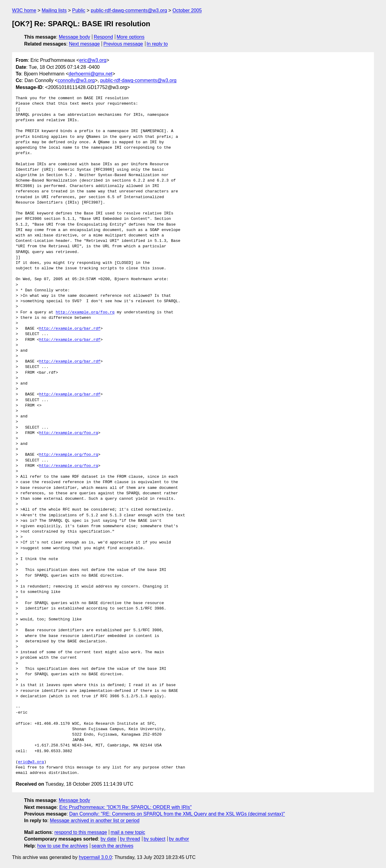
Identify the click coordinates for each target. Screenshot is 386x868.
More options (131, 37)
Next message (84, 44)
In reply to (157, 44)
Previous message (123, 44)
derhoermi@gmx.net (90, 74)
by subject (154, 839)
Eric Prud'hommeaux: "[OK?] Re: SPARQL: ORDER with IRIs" (126, 807)
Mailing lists (54, 10)
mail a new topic (128, 832)
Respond (103, 37)
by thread (130, 839)
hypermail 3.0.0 (95, 857)
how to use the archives (63, 846)
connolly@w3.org (76, 80)
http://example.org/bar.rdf (70, 329)
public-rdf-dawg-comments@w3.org (129, 10)
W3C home (24, 10)
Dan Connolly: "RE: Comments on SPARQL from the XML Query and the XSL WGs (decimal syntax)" (177, 814)
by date (108, 839)
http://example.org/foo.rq (85, 312)
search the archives (113, 846)
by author (179, 839)
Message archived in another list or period (95, 820)
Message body (74, 37)
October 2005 (187, 10)
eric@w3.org (93, 60)
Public (79, 10)
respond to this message (81, 832)
